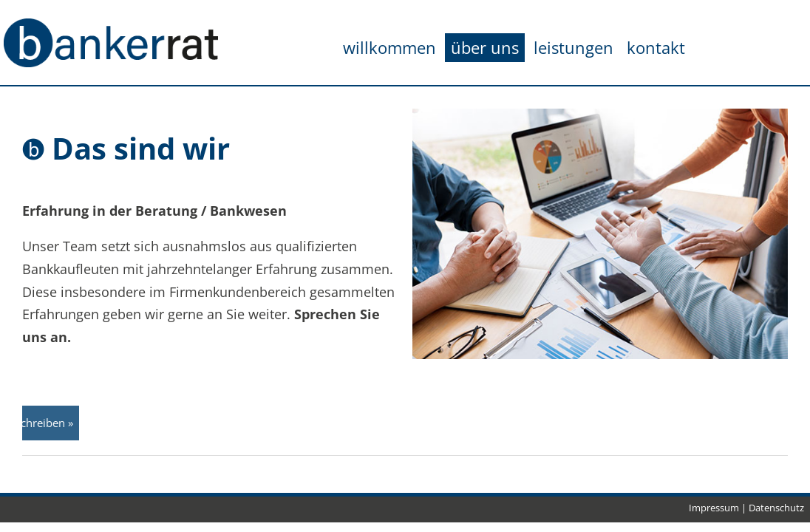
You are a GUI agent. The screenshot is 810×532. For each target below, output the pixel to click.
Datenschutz (776, 508)
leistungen (574, 48)
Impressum (714, 508)
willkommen (389, 48)
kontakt (656, 48)
